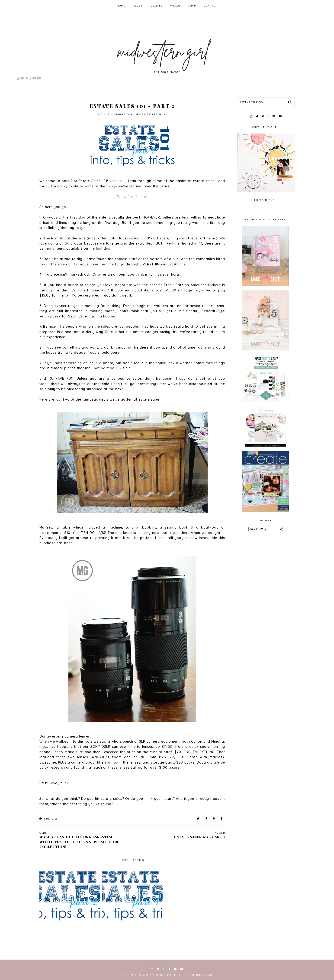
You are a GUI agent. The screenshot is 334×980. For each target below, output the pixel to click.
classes (157, 6)
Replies (49, 819)
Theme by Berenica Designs (195, 975)
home (121, 6)
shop (192, 6)
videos (175, 6)
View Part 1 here (132, 197)
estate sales (157, 114)
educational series (130, 114)
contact (211, 6)
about (138, 6)
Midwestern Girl (159, 975)
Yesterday (118, 181)
